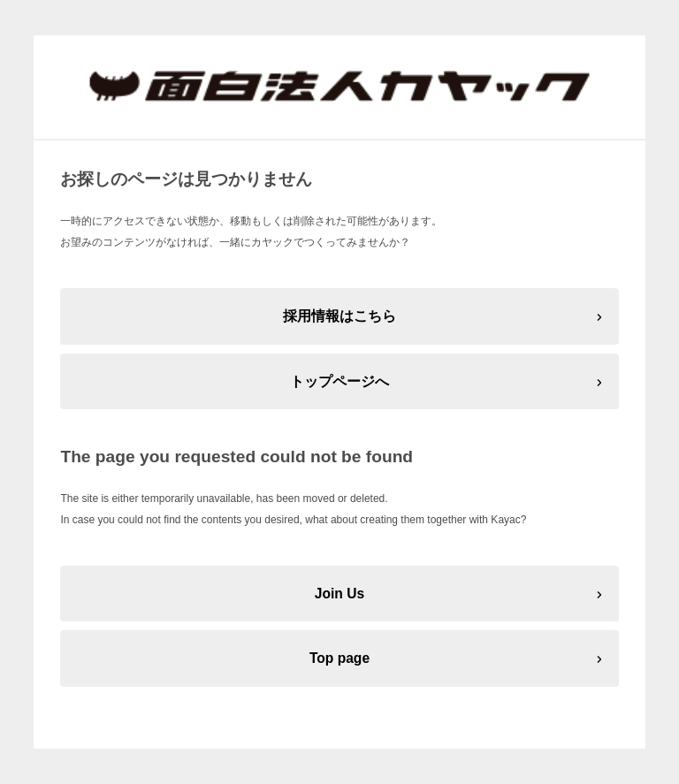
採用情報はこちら (339, 316)
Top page (339, 658)
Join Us (339, 594)
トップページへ (339, 381)
